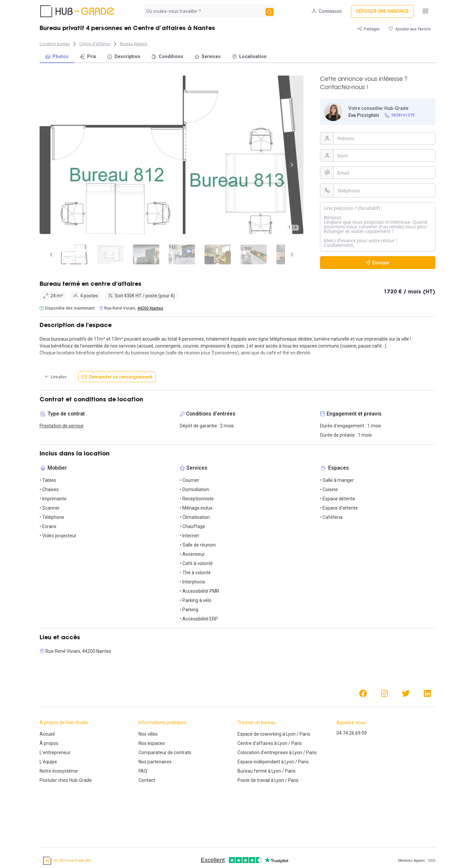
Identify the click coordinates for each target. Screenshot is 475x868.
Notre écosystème (59, 771)
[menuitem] (57, 57)
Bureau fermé (252, 771)
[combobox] (204, 11)
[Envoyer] (378, 263)
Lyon (291, 734)
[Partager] (369, 29)
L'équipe (48, 762)
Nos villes (148, 734)
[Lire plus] (55, 377)
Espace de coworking (259, 734)
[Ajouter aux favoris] (410, 29)
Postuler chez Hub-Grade (66, 780)
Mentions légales (412, 861)
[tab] (71, 254)
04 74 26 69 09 (352, 733)
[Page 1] (71, 254)
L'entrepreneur (55, 752)
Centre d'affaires (255, 743)
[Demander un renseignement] (117, 377)
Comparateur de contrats (165, 752)
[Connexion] (327, 11)
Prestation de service (62, 426)
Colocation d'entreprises (263, 752)
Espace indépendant (259, 762)
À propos (49, 743)
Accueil (47, 734)
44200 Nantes (150, 308)
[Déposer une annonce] (383, 11)
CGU (432, 861)
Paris (305, 734)
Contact (147, 780)
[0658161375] (400, 115)
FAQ (143, 771)
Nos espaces (152, 743)
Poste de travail (254, 780)
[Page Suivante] (292, 254)
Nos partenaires (155, 762)
